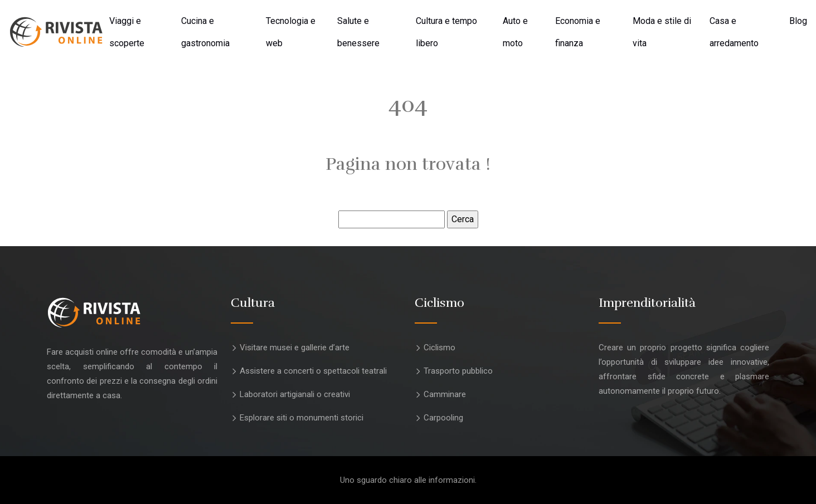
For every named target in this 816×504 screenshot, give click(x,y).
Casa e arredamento (734, 32)
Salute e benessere (358, 32)
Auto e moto (515, 32)
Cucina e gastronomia (205, 32)
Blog (798, 21)
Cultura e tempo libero (446, 32)
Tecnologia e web (291, 32)
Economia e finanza (578, 32)
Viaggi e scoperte (127, 32)
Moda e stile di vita (662, 32)
